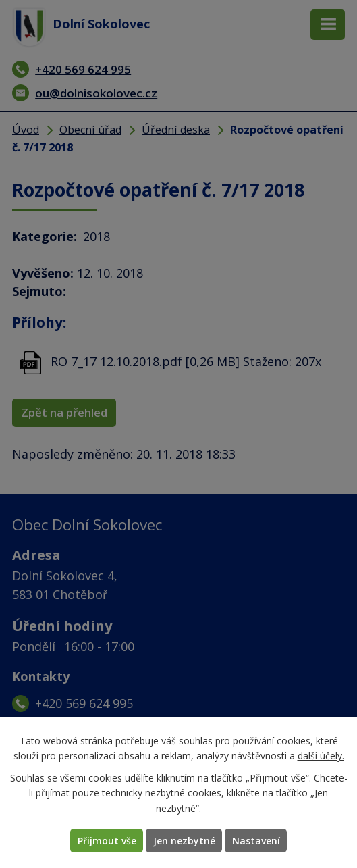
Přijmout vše (107, 841)
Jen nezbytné (184, 841)
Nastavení (256, 841)
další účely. (321, 756)
